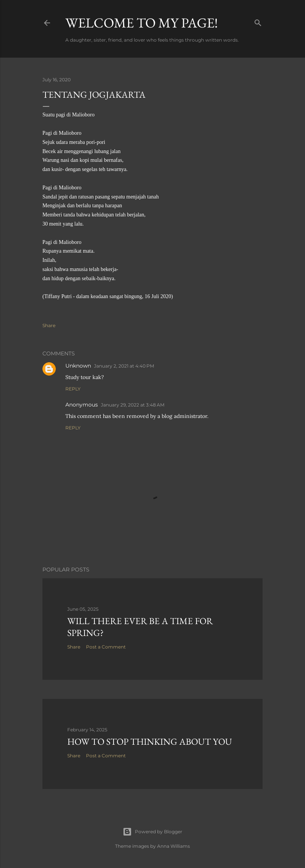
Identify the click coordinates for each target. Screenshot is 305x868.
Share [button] (49, 325)
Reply (73, 389)
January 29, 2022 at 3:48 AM (133, 405)
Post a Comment (106, 647)
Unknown (78, 366)
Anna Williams (174, 846)
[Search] (258, 21)
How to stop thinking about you (150, 741)
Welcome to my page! (142, 23)
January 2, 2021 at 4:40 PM (124, 366)
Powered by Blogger (152, 832)
